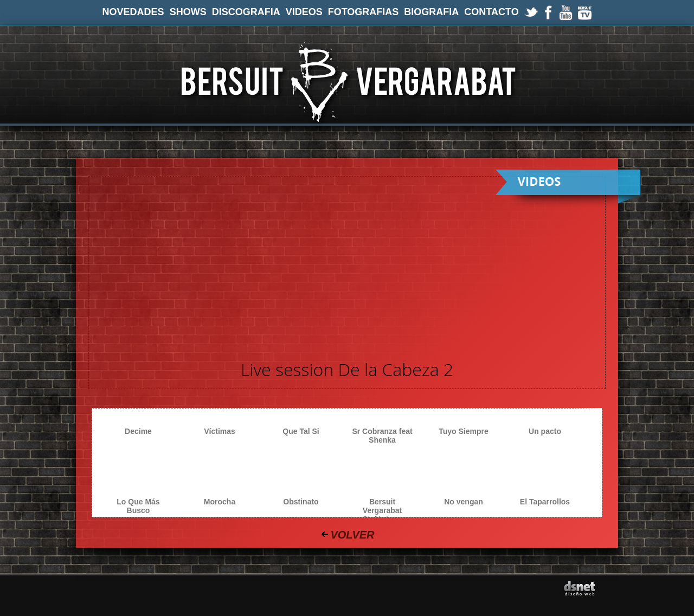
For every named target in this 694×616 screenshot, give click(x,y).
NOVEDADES (133, 12)
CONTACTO (491, 12)
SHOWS (188, 12)
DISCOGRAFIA (246, 12)
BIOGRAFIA (431, 12)
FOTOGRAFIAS (364, 12)
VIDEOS (304, 12)
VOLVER (352, 535)
